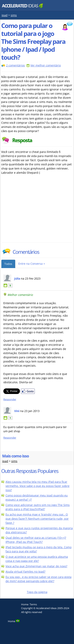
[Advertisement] (36, 213)
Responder (10, 399)
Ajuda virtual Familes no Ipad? (25, 572)
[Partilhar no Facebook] (28, 393)
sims (14, 15)
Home (25, 604)
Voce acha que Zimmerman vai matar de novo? (36, 566)
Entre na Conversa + (32, 264)
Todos (8, 264)
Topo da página (37, 592)
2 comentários (15, 65)
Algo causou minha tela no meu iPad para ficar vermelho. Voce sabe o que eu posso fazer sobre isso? (37, 486)
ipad (5, 15)
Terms (33, 604)
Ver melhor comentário (46, 65)
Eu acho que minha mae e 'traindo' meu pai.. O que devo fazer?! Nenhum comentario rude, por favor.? (37, 519)
